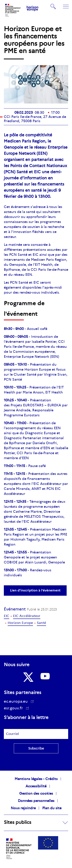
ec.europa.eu (17, 701)
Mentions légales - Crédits (36, 779)
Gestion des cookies (36, 793)
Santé (41, 623)
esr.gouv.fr (15, 709)
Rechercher (53, 7)
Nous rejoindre (23, 808)
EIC (7, 616)
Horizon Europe (20, 623)
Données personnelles (36, 801)
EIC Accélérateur (27, 616)
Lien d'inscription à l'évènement (35, 590)
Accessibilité (36, 786)
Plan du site (52, 808)
